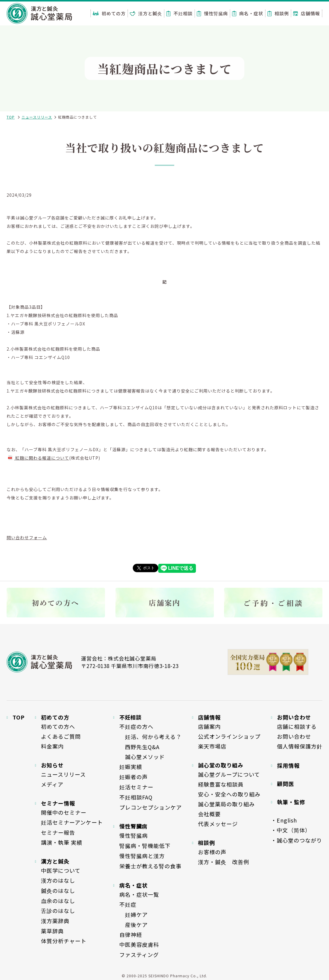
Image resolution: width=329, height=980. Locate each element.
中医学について (61, 870)
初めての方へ (58, 726)
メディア (52, 784)
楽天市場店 (212, 746)
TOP (11, 117)
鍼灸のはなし (58, 890)
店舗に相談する (297, 726)
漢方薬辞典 (55, 921)
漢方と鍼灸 (146, 13)
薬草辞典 (52, 931)
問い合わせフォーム (27, 537)
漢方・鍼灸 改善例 (224, 862)
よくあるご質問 (61, 736)
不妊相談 (179, 13)
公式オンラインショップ (229, 736)
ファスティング (139, 955)
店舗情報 (307, 13)
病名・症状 (248, 13)
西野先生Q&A (139, 747)
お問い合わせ (294, 736)
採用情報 (288, 765)
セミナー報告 (58, 832)
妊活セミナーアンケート (72, 822)
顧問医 (285, 784)
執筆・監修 (291, 802)
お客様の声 (212, 852)
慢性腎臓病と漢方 (142, 856)
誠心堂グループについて (229, 774)
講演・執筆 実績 (62, 842)
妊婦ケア (134, 914)
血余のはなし (58, 901)
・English (284, 820)
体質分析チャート (64, 941)
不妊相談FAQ (136, 797)
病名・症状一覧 (139, 894)
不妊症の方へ (136, 726)
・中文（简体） (291, 830)
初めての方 (109, 13)
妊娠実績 (131, 767)
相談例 (278, 13)
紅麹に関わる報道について (38, 458)
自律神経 (131, 934)
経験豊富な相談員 (221, 784)
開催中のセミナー (64, 812)
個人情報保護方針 (300, 746)
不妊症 (128, 904)
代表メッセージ (218, 824)
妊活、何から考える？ (150, 737)
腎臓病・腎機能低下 (145, 846)
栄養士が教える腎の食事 (150, 866)
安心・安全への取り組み (229, 794)
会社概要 (209, 814)
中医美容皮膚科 (139, 944)
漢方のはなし (58, 880)
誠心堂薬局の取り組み (226, 804)
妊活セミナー (136, 787)
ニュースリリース (37, 117)
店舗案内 (209, 726)
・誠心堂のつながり (297, 840)
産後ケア (134, 925)
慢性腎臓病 (212, 13)
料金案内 (52, 746)
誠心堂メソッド (142, 757)
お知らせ (52, 765)
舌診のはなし (58, 911)
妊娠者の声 (134, 777)
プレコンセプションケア (151, 807)
